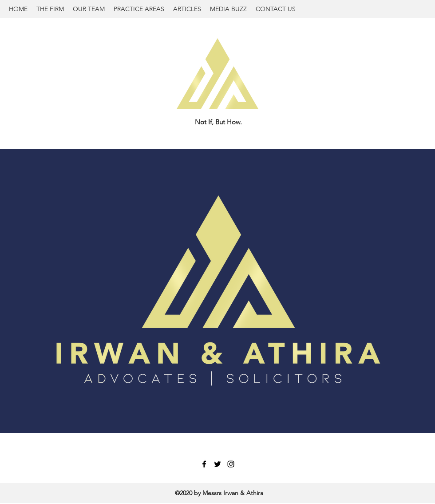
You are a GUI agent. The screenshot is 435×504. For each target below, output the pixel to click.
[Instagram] (231, 464)
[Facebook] (204, 464)
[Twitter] (217, 464)
